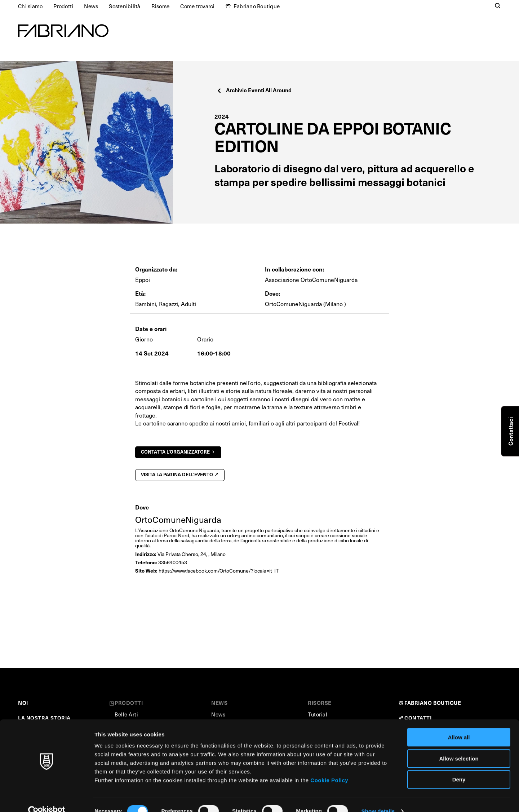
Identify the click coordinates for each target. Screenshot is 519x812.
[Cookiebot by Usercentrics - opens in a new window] (47, 798)
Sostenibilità (125, 6)
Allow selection (459, 745)
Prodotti (63, 6)
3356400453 (173, 562)
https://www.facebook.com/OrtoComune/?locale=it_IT (219, 571)
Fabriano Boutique (257, 6)
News (91, 6)
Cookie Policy (329, 767)
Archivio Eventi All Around (254, 90)
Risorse (161, 6)
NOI (23, 703)
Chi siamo (30, 6)
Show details (378, 798)
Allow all (459, 724)
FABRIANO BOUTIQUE (433, 703)
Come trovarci (197, 6)
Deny (459, 766)
